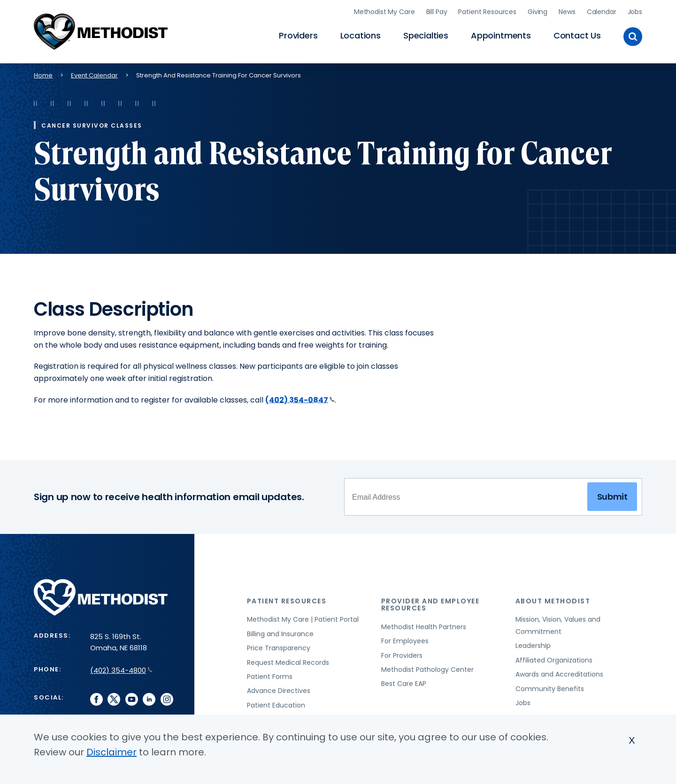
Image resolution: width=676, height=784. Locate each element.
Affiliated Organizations (554, 660)
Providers (298, 35)
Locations (361, 35)
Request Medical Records (288, 662)
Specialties (426, 35)
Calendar (602, 12)
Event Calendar (94, 75)
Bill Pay (437, 12)
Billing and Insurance (280, 634)
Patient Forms (270, 677)
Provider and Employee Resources (430, 605)
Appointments (501, 35)
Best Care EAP (404, 684)
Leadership (533, 646)
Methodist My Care (384, 12)
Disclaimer (111, 752)
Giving (538, 12)
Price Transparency (279, 648)
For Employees (405, 641)
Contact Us (577, 35)
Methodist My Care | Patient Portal (303, 619)
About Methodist (553, 601)
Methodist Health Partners (424, 627)
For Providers (402, 655)
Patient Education (276, 705)
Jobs (635, 12)
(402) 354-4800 (121, 670)
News (567, 12)
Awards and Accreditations (559, 674)
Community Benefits (550, 689)
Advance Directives (279, 691)
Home (43, 75)
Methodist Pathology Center (427, 670)
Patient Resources (487, 12)
